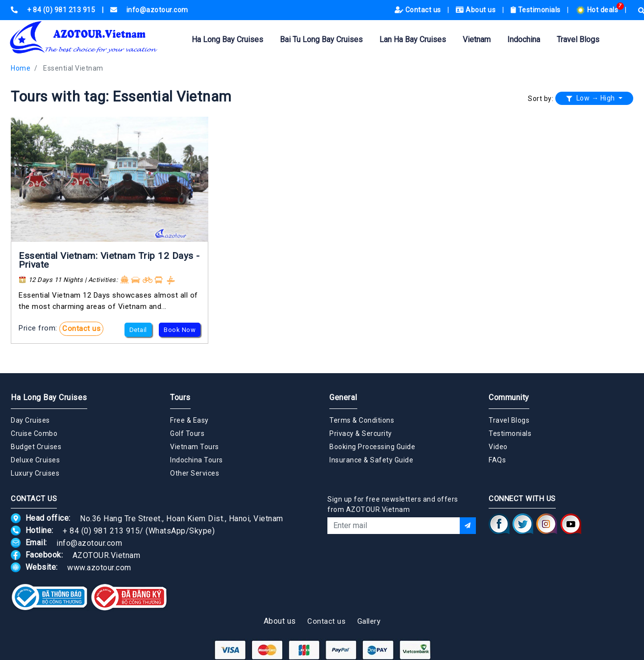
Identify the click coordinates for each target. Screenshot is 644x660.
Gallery (369, 621)
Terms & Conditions (362, 420)
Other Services (195, 473)
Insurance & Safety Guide (371, 460)
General (343, 397)
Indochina (524, 39)
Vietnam (477, 39)
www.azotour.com (99, 567)
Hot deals (598, 10)
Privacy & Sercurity (361, 433)
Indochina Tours (197, 460)
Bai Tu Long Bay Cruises (321, 39)
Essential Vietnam (73, 68)
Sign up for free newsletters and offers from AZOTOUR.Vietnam (393, 504)
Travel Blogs (578, 39)
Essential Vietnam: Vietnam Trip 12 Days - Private (109, 260)
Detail (138, 330)
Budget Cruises (36, 447)
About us (477, 10)
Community (509, 397)
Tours (180, 397)
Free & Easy (189, 420)
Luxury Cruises (35, 473)
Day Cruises (30, 420)
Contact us (419, 10)
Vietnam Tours (195, 447)
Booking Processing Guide (372, 447)
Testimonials (537, 10)
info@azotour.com (89, 543)
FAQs (497, 460)
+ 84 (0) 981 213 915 (101, 530)
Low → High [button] (592, 98)
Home (21, 68)
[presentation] (402, 560)
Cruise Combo (34, 433)
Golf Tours (187, 433)
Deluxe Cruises (35, 460)
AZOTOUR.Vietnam (107, 555)
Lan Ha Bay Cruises (413, 39)
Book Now (180, 330)
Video (498, 447)
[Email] (394, 526)
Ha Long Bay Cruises (227, 39)
